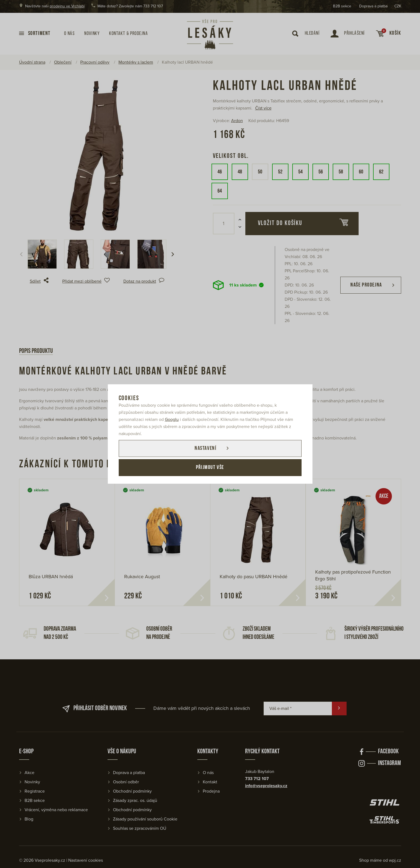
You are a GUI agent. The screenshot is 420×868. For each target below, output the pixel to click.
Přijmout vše (210, 468)
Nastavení (205, 448)
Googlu (172, 420)
